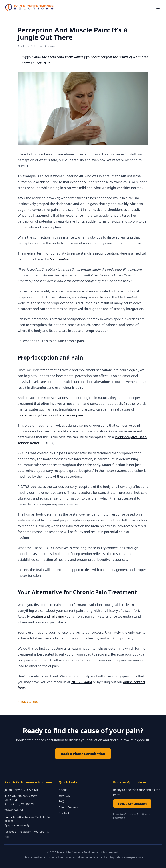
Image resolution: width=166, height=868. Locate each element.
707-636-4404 (82, 682)
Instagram (25, 832)
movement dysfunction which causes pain (50, 415)
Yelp (7, 837)
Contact (64, 813)
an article (99, 297)
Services (64, 796)
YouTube (39, 832)
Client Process (68, 807)
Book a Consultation (132, 804)
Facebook (10, 832)
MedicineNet (60, 259)
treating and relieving (47, 616)
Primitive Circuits (123, 814)
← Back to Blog (28, 702)
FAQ (61, 801)
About (63, 790)
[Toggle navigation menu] (158, 7)
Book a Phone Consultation (83, 754)
